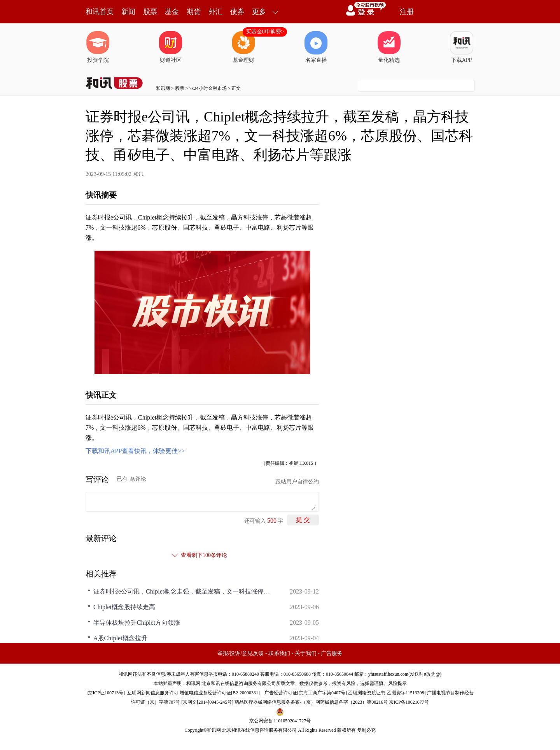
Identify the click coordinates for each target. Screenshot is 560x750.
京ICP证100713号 (106, 693)
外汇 (215, 12)
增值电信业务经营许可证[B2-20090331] (220, 693)
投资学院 (98, 47)
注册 (407, 12)
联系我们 (279, 653)
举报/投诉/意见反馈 (241, 653)
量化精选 (389, 47)
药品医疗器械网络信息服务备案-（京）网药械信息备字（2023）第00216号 (311, 702)
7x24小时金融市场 (208, 88)
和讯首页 (100, 12)
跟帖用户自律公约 (297, 482)
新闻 (128, 12)
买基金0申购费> (265, 32)
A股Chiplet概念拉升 (120, 638)
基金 (172, 12)
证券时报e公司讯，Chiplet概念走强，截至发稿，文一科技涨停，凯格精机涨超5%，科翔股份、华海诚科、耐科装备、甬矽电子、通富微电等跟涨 (183, 591)
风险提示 (397, 683)
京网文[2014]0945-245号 (207, 702)
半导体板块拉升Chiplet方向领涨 (137, 623)
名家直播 (316, 47)
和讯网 (163, 88)
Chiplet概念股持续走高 (124, 607)
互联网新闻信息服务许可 (153, 693)
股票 (150, 12)
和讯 (138, 174)
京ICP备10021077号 (409, 702)
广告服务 (332, 653)
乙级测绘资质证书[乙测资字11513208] (387, 693)
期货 (194, 12)
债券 (237, 12)
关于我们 (306, 653)
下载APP (462, 47)
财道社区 (171, 47)
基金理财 (243, 47)
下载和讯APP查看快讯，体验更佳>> (135, 451)
